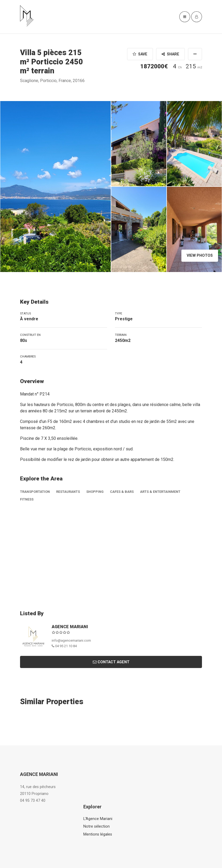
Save (140, 54)
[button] (195, 54)
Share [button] (170, 54)
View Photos (200, 256)
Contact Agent (111, 662)
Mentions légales (98, 834)
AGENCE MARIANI (70, 627)
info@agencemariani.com (71, 640)
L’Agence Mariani (98, 819)
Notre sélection (96, 826)
